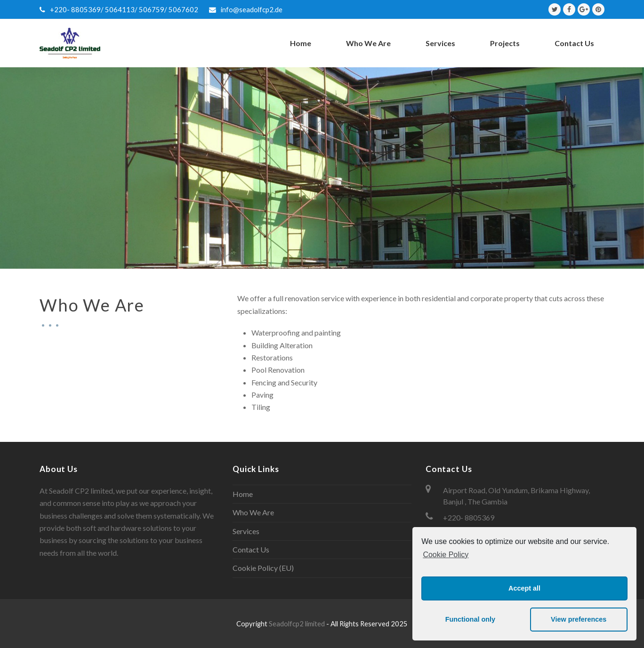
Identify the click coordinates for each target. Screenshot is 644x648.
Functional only (470, 619)
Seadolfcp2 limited (298, 624)
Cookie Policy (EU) (263, 568)
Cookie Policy (446, 555)
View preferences (579, 619)
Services (246, 531)
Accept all (524, 588)
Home (243, 494)
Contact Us (251, 549)
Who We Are (253, 512)
